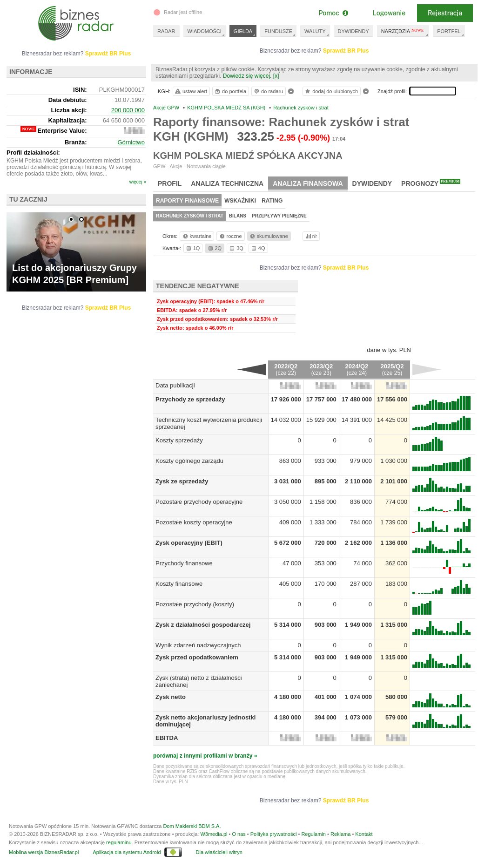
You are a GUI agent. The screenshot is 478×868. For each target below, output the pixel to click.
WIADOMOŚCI (205, 31)
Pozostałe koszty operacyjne (194, 522)
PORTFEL (449, 31)
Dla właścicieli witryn (219, 852)
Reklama (340, 834)
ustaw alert (191, 91)
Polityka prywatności (274, 834)
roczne (230, 236)
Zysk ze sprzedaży (182, 481)
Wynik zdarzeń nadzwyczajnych (198, 645)
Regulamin (313, 834)
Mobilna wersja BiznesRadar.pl (44, 852)
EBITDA (167, 738)
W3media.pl (214, 834)
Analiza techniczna (227, 183)
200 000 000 (128, 110)
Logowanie (389, 13)
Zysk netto (171, 697)
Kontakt (364, 834)
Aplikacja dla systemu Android (127, 852)
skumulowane (268, 236)
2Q (214, 248)
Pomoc (333, 13)
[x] (276, 76)
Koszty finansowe (179, 584)
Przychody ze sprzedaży (190, 399)
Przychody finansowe (184, 563)
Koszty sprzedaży (179, 440)
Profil (170, 183)
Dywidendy (372, 183)
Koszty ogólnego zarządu (189, 461)
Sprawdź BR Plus (346, 51)
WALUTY (315, 31)
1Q (192, 248)
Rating (272, 201)
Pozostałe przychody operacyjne (199, 502)
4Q (258, 248)
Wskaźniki (240, 201)
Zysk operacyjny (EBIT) (189, 543)
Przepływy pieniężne (279, 216)
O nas (239, 834)
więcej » (138, 182)
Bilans (238, 216)
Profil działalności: (33, 153)
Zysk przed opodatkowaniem (197, 657)
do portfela (230, 91)
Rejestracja (445, 13)
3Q (236, 248)
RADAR (166, 31)
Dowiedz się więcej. (247, 76)
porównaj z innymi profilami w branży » (205, 756)
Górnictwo (131, 142)
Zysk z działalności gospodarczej (203, 625)
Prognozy (431, 183)
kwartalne (197, 236)
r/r (310, 236)
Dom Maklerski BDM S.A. (192, 826)
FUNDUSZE (278, 31)
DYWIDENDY (353, 31)
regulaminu (119, 842)
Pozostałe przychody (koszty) (195, 604)
